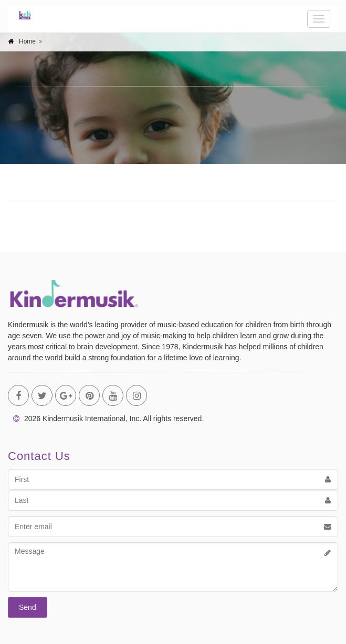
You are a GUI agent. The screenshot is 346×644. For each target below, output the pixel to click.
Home (27, 41)
